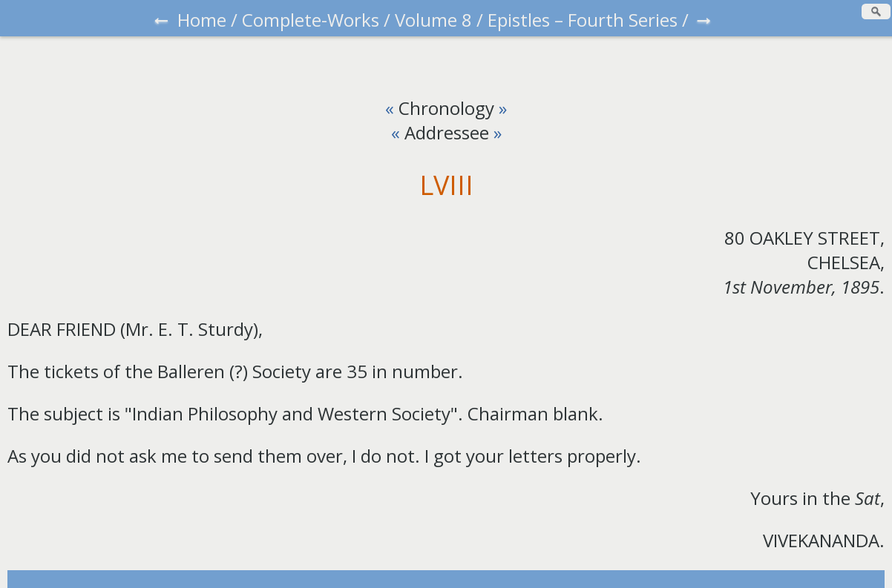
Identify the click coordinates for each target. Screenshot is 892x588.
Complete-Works (311, 20)
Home (202, 20)
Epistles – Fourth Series (583, 20)
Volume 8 (433, 20)
